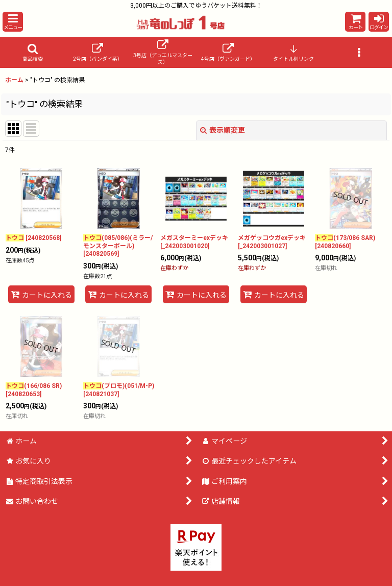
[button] (13, 22)
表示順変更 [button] (223, 130)
